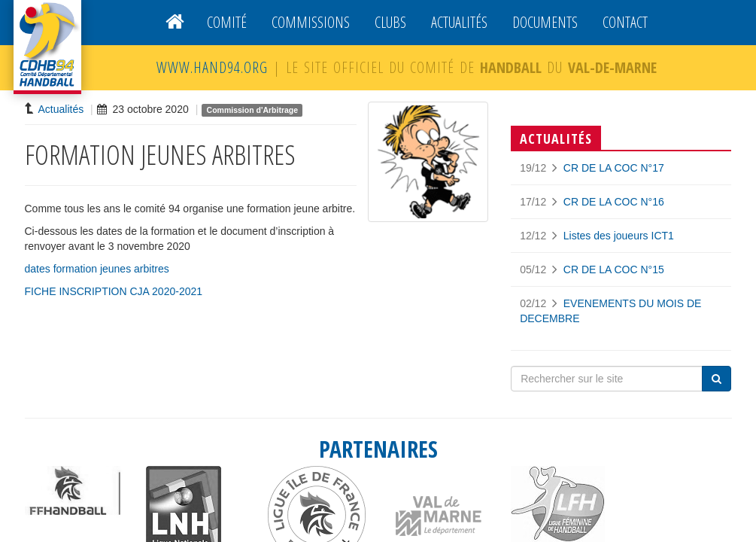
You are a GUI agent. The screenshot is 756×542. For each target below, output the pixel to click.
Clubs (390, 22)
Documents (545, 22)
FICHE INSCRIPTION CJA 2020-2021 (114, 291)
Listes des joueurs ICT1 (619, 236)
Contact (625, 22)
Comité (227, 22)
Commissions (311, 22)
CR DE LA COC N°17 (614, 168)
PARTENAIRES (378, 449)
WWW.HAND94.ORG (212, 67)
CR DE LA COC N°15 (614, 269)
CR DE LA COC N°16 (614, 202)
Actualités (459, 22)
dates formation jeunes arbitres (97, 269)
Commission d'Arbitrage (253, 110)
